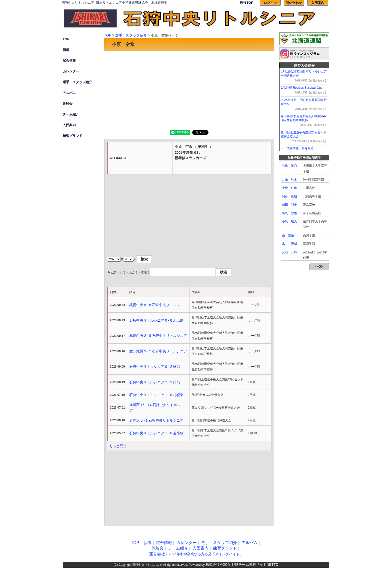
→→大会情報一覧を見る (297, 148)
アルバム (69, 93)
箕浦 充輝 (289, 252)
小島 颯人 (289, 221)
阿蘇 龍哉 (289, 196)
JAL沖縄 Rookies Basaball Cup (301, 88)
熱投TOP (247, 3)
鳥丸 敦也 (289, 213)
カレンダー (71, 71)
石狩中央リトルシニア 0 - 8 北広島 (156, 320)
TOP (66, 39)
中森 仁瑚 (289, 188)
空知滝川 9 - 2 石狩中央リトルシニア (158, 351)
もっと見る (118, 446)
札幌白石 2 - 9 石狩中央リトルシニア (158, 336)
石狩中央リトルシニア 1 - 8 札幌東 (156, 395)
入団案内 (318, 3)
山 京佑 (288, 235)
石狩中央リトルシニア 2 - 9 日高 (155, 382)
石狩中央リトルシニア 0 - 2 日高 (155, 367)
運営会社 (157, 554)
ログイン (270, 3)
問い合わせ (294, 3)
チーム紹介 (71, 114)
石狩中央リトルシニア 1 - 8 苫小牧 (156, 433)
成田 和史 (289, 205)
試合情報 (69, 61)
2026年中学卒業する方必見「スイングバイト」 (206, 554)
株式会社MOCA (218, 565)
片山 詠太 (289, 180)
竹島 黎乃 (289, 166)
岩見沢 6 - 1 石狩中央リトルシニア (156, 420)
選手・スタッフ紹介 (77, 82)
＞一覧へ (319, 267)
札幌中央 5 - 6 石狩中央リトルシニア (158, 305)
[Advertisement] (189, 90)
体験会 (68, 104)
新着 (66, 50)
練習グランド (72, 136)
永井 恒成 (289, 244)
